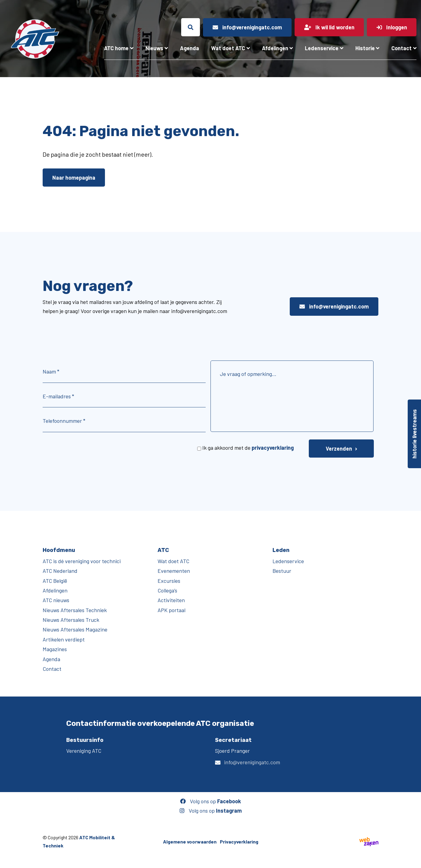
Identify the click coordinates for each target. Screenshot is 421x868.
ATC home (116, 48)
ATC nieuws (56, 600)
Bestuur (282, 571)
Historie (365, 48)
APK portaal (171, 610)
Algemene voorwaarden (190, 842)
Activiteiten (171, 600)
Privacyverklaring (239, 842)
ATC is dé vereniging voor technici (82, 561)
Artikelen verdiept (64, 639)
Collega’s (167, 590)
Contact (401, 48)
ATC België (55, 581)
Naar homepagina (74, 178)
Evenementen (174, 571)
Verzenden (339, 449)
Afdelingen (275, 48)
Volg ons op (211, 801)
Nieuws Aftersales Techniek (75, 610)
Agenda (189, 48)
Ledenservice (322, 48)
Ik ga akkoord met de (248, 448)
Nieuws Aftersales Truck (71, 620)
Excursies (169, 581)
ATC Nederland (60, 571)
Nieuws (154, 48)
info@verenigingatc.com (334, 306)
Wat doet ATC (228, 48)
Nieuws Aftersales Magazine (75, 629)
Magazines (55, 649)
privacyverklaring (273, 448)
